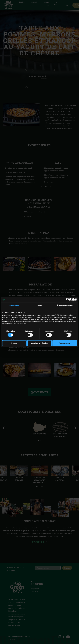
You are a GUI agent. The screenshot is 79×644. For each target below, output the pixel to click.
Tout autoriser (65, 343)
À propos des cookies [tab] (65, 305)
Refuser (14, 343)
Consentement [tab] (14, 305)
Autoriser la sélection (39, 343)
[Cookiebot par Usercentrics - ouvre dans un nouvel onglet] (68, 300)
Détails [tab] (39, 305)
